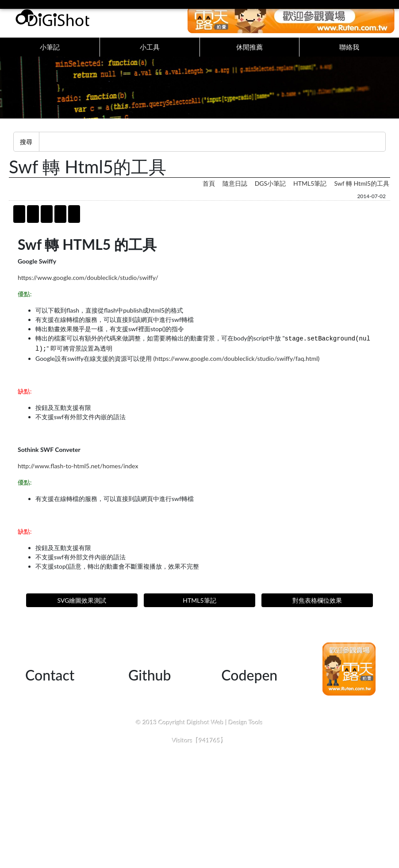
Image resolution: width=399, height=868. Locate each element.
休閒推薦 (249, 51)
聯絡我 (349, 51)
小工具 (150, 51)
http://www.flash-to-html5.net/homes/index (78, 475)
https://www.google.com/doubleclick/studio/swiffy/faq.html (236, 367)
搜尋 (26, 151)
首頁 (209, 192)
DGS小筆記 (270, 192)
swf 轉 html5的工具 (362, 192)
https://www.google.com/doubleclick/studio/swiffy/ (88, 286)
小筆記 (50, 51)
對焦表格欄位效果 (317, 609)
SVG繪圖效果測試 (82, 609)
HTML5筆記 (310, 192)
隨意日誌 (235, 192)
